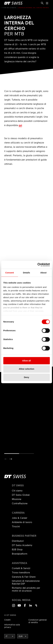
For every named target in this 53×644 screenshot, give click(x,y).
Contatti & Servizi (21, 568)
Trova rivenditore (21, 572)
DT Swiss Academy (22, 545)
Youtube (19, 607)
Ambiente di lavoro (22, 522)
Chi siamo (17, 490)
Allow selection (26, 369)
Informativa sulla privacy (12, 626)
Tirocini (16, 526)
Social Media (21, 600)
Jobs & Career (20, 518)
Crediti (7, 620)
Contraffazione (20, 503)
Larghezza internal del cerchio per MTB (33, 8)
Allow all (26, 361)
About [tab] (43, 273)
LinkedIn (31, 607)
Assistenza (20, 563)
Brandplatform (20, 554)
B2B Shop (17, 549)
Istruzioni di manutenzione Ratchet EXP (26, 582)
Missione (17, 499)
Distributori (18, 541)
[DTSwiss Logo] (13, 3)
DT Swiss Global (21, 495)
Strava (36, 607)
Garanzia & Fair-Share (24, 577)
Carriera (18, 513)
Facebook (25, 607)
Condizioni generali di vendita (38, 621)
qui (20, 125)
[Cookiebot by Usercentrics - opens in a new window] (38, 265)
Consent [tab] (10, 273)
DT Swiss (18, 485)
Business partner (24, 536)
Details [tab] (27, 273)
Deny (26, 377)
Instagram (14, 607)
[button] (11, 459)
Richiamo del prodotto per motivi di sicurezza (26, 589)
